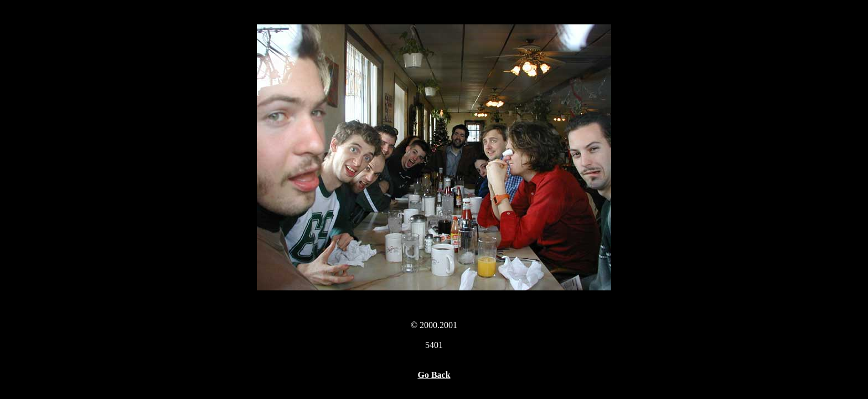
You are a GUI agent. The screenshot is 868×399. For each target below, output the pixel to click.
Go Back (434, 375)
